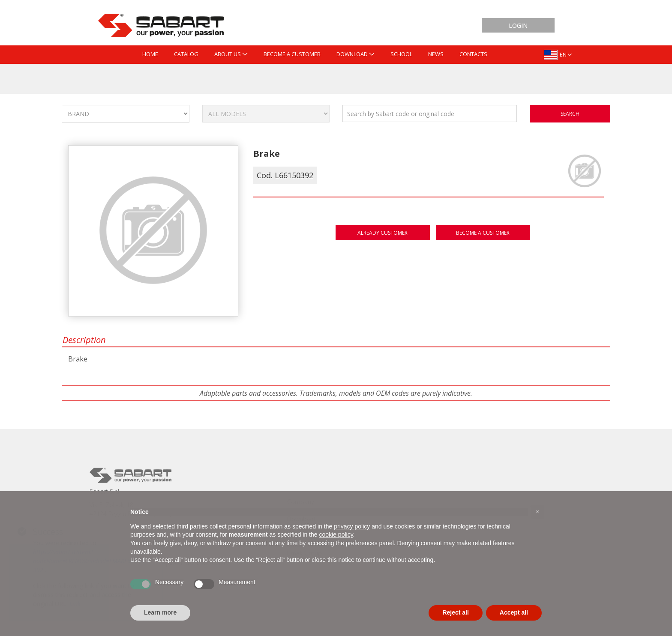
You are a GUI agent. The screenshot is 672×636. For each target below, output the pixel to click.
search (570, 114)
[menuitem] (150, 55)
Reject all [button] (455, 612)
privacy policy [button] (352, 526)
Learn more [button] (160, 612)
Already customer (382, 233)
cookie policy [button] (336, 534)
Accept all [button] (514, 612)
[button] (537, 512)
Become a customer (483, 233)
